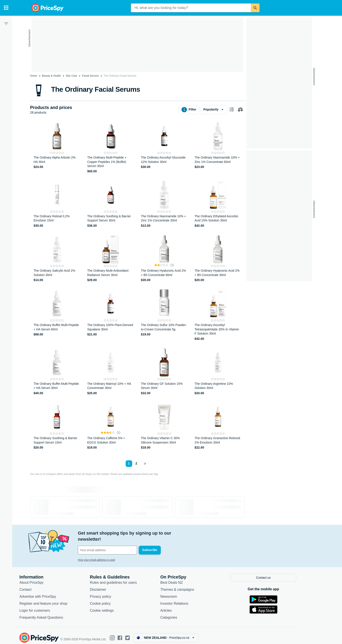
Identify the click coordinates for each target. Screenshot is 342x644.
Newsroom (182, 592)
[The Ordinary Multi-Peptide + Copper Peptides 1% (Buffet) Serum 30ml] (111, 148)
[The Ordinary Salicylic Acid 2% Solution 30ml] (57, 259)
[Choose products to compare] (240, 110)
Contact (39, 585)
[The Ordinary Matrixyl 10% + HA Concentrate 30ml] (111, 372)
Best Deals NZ (185, 578)
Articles (179, 606)
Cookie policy (114, 599)
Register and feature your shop (57, 599)
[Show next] (145, 464)
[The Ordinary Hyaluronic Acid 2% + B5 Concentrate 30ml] (218, 259)
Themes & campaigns (191, 585)
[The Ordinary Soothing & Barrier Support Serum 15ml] (57, 426)
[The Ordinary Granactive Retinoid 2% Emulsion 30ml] (218, 426)
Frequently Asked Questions (55, 613)
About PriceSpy (45, 578)
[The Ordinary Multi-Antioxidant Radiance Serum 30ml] (111, 259)
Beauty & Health (51, 76)
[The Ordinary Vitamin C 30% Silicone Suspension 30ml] (164, 426)
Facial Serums (90, 76)
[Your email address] (121, 544)
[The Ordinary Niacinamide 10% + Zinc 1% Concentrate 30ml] (164, 204)
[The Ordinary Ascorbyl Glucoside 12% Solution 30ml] (164, 148)
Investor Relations (188, 599)
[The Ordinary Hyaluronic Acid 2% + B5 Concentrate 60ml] (164, 259)
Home (34, 76)
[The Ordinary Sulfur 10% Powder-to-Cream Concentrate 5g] (164, 315)
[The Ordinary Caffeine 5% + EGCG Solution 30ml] (111, 426)
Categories (182, 613)
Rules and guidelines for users (127, 578)
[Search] (255, 8)
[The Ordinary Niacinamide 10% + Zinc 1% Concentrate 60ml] (218, 148)
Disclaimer (111, 585)
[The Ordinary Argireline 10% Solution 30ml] (218, 372)
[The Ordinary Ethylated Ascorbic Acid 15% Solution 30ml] (218, 204)
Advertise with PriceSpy (51, 592)
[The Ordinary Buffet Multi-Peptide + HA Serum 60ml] (57, 315)
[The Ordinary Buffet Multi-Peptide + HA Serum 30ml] (57, 372)
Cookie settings (115, 606)
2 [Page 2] (136, 463)
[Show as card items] (232, 110)
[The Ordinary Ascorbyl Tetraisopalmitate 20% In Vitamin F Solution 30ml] (218, 315)
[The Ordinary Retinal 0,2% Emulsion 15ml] (57, 204)
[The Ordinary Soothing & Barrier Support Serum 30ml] (111, 204)
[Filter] (6, 24)
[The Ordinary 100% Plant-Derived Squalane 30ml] (111, 315)
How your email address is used (110, 554)
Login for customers (48, 606)
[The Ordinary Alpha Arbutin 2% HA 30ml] (57, 148)
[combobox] (191, 8)
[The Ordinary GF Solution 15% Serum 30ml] (164, 372)
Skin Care (71, 76)
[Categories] (6, 8)
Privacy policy (114, 592)
